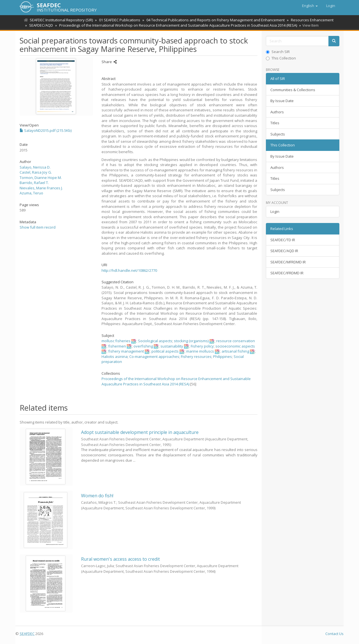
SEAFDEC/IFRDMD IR (287, 273)
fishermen (117, 346)
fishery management (126, 351)
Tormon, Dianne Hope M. (41, 178)
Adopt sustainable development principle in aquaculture (140, 432)
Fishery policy (202, 346)
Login (275, 211)
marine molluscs (200, 351)
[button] (310, 6)
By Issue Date (282, 101)
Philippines (223, 357)
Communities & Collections (293, 90)
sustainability (172, 346)
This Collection (281, 58)
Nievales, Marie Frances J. (41, 188)
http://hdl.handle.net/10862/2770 (129, 270)
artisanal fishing (235, 351)
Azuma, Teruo (31, 193)
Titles (275, 123)
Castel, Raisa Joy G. (36, 172)
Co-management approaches (154, 357)
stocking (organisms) (191, 341)
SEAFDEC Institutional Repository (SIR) (61, 20)
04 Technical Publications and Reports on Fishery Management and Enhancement (214, 20)
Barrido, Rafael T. (34, 183)
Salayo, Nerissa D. (35, 167)
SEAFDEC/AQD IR (284, 251)
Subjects (278, 134)
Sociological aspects (155, 341)
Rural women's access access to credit (120, 559)
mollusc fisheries (116, 341)
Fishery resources (196, 357)
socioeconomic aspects (235, 346)
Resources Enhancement (310, 20)
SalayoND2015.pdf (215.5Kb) (46, 130)
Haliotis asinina (115, 357)
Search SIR (278, 52)
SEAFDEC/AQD (40, 25)
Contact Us (334, 634)
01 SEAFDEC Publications (119, 20)
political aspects (165, 351)
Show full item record (38, 227)
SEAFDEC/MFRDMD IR (288, 262)
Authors (277, 112)
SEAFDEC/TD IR (283, 240)
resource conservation (236, 341)
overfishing (143, 346)
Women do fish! (97, 496)
